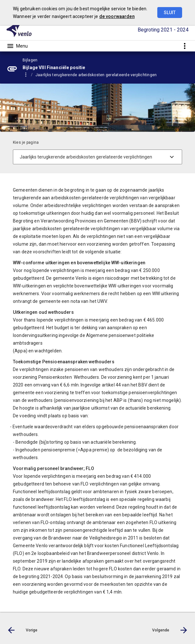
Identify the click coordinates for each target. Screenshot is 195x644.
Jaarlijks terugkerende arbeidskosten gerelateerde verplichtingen (96, 75)
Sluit (170, 13)
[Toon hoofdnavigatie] (17, 46)
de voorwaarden (117, 16)
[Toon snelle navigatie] (185, 46)
